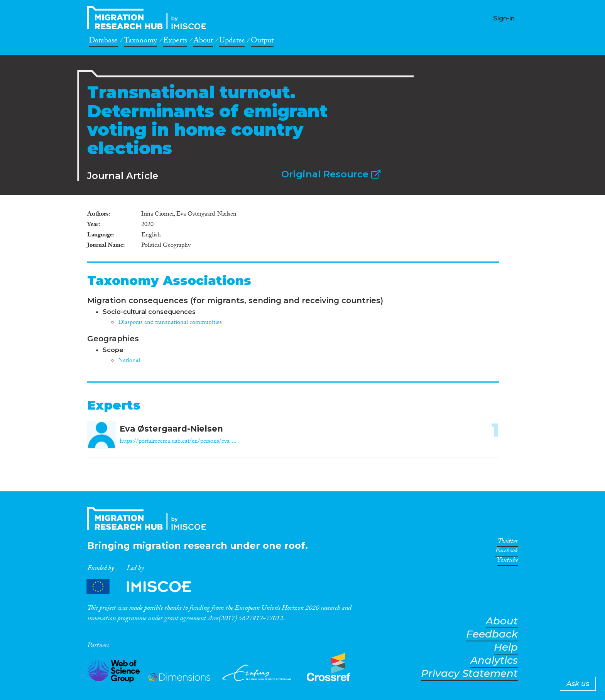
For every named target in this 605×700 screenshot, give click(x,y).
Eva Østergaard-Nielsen (171, 429)
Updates (232, 42)
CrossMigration (149, 18)
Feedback (492, 634)
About (203, 42)
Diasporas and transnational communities (170, 323)
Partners (145, 587)
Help (506, 647)
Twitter (508, 543)
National (129, 361)
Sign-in (504, 18)
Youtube (507, 562)
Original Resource (331, 174)
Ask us (578, 684)
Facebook (506, 552)
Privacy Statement (469, 674)
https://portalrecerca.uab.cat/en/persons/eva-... (178, 442)
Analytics (494, 660)
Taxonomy (140, 42)
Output (262, 42)
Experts (175, 42)
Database (103, 42)
